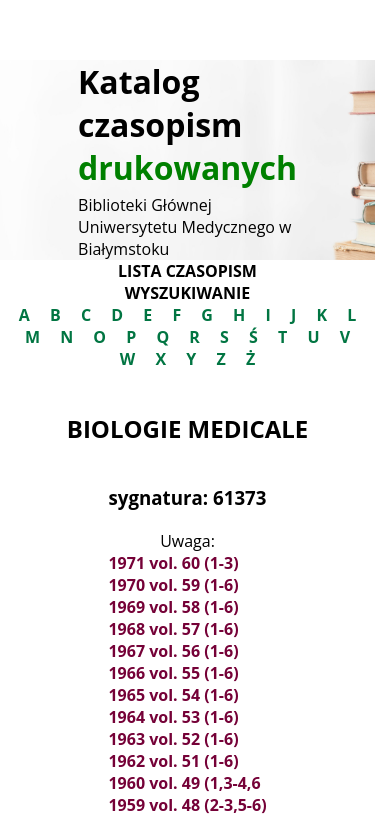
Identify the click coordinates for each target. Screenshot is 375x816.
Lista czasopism (187, 271)
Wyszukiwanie (187, 293)
